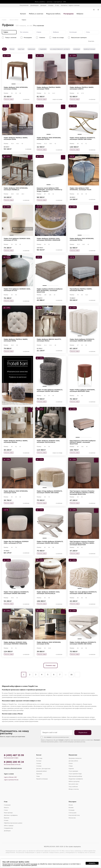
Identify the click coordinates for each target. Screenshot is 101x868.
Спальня (39, 775)
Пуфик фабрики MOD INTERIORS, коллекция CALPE (16, 499)
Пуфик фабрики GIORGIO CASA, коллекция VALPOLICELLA (48, 448)
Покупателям (73, 767)
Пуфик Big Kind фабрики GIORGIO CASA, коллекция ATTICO (16, 551)
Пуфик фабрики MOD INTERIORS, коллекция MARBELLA (16, 191)
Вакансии (7, 830)
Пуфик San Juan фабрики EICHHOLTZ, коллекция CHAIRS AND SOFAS (83, 602)
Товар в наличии (11, 38)
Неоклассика (72, 830)
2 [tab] (17, 84)
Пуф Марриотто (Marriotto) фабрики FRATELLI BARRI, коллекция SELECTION (83, 449)
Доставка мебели (73, 773)
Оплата (71, 775)
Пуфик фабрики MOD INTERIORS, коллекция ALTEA (49, 654)
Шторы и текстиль (74, 801)
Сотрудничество (8, 840)
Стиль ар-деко (72, 824)
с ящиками (43, 49)
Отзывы (51, 5)
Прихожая (39, 785)
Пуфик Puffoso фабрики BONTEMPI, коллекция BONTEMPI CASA (82, 397)
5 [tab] (25, 135)
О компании (7, 817)
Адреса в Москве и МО (10, 789)
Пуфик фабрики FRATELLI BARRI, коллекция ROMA (16, 139)
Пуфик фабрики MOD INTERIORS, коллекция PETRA (49, 139)
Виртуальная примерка (79, 38)
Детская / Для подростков (43, 780)
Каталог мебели (14, 20)
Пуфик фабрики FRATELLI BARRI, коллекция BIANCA (16, 448)
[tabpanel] (18, 69)
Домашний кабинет (42, 783)
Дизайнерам (34, 5)
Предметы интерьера (42, 791)
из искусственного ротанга (60, 49)
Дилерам (43, 5)
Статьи (6, 822)
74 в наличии (38, 25)
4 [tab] (56, 84)
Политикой (97, 752)
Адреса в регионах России (11, 791)
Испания (71, 819)
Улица (38, 788)
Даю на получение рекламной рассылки (56, 749)
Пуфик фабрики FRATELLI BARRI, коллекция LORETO (82, 88)
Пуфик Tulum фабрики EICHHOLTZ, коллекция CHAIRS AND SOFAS (16, 602)
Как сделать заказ (73, 796)
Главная (4, 20)
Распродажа (28, 38)
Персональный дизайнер (75, 788)
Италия (71, 817)
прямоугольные (89, 49)
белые (12, 49)
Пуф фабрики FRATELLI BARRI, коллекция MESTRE (81, 294)
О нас (6, 813)
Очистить (91, 41)
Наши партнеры (8, 824)
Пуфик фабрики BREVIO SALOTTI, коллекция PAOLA (49, 345)
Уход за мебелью (73, 798)
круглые (21, 49)
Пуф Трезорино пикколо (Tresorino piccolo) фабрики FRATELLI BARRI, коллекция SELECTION (82, 500)
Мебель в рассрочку (74, 793)
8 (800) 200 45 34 (14, 774)
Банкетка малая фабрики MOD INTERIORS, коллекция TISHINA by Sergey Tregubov (49, 192)
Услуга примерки (73, 783)
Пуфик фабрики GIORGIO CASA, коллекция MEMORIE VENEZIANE (49, 242)
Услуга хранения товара (75, 785)
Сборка (71, 778)
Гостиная (39, 773)
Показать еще (51, 677)
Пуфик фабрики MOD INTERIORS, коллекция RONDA (16, 88)
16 (71, 686)
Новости (6, 819)
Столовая (39, 778)
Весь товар (39, 770)
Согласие (61, 752)
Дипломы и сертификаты (11, 827)
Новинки (42, 38)
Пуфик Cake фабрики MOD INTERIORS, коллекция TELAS (80, 191)
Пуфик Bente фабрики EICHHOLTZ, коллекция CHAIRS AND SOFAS (82, 345)
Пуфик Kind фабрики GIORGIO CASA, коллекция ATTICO (17, 242)
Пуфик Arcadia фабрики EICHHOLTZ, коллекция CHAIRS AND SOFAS (50, 397)
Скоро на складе (58, 38)
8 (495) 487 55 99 (14, 767)
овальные (31, 49)
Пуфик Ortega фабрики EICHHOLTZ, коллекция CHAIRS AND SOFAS (50, 499)
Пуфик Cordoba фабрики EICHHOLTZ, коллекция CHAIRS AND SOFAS (50, 551)
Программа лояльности (75, 770)
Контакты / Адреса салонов (70, 5)
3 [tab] (21, 84)
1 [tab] (14, 84)
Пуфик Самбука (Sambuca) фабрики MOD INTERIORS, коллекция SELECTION (50, 295)
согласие (49, 749)
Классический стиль (74, 827)
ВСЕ (4, 49)
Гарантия (71, 780)
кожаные (77, 49)
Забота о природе (9, 837)
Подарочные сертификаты (76, 791)
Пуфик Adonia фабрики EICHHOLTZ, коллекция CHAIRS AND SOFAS (83, 139)
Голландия (72, 822)
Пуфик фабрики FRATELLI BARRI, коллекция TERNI (49, 88)
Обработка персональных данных (13, 835)
